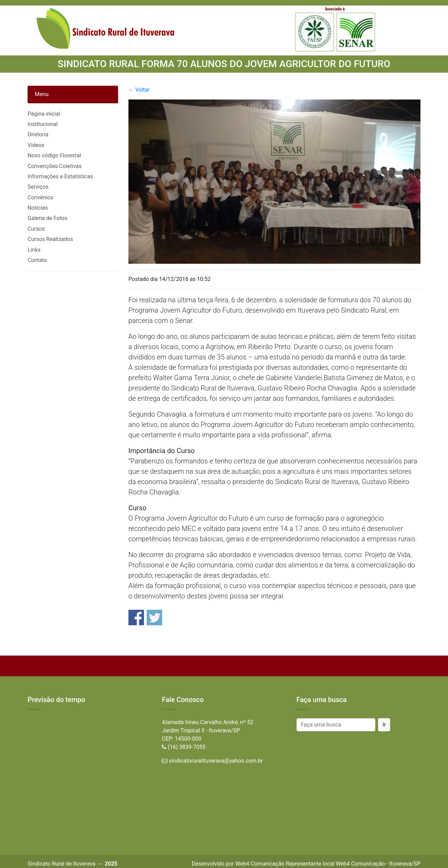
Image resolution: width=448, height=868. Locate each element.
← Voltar (139, 90)
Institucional (43, 124)
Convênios (40, 197)
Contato (37, 260)
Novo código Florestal (54, 155)
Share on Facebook (136, 618)
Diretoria (38, 134)
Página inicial (44, 114)
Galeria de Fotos (48, 218)
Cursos (36, 229)
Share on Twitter (154, 618)
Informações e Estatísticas (60, 176)
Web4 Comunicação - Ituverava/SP (378, 864)
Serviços (38, 187)
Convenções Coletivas (55, 166)
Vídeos (36, 145)
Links (34, 250)
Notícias (38, 208)
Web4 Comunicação (260, 864)
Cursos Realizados (50, 239)
